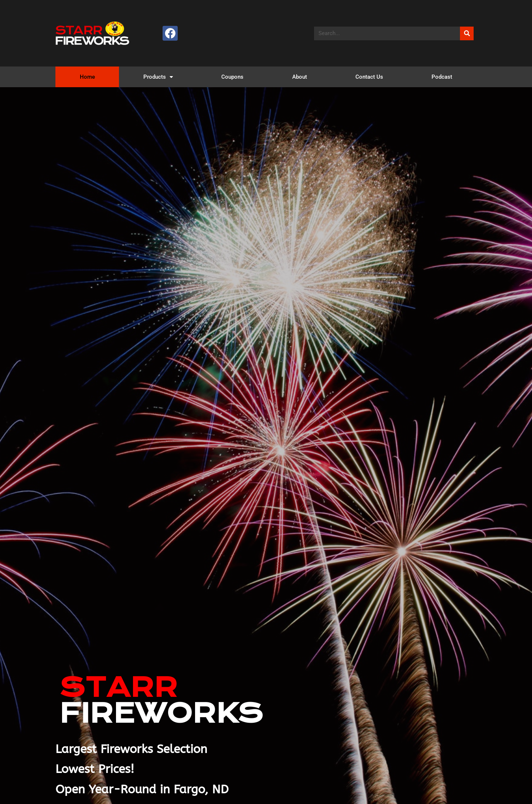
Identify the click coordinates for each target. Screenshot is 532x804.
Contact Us (369, 77)
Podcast (442, 77)
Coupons (232, 77)
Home (87, 77)
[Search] (467, 33)
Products (158, 77)
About (300, 77)
